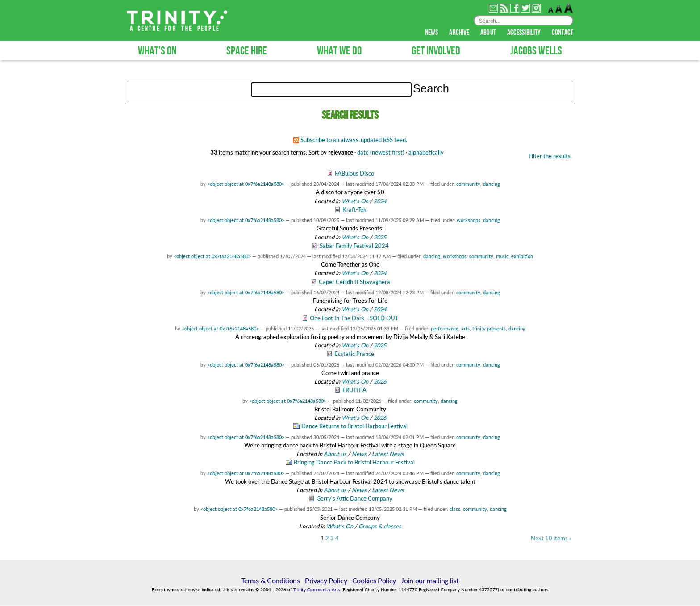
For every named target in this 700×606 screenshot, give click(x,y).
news (432, 33)
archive (460, 33)
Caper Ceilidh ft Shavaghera (354, 282)
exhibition (522, 257)
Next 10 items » (551, 539)
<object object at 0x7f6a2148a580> (246, 184)
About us (335, 454)
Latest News (388, 454)
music (502, 257)
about (489, 33)
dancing (492, 184)
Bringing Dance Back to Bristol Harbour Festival (354, 463)
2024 (380, 201)
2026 (380, 382)
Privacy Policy (326, 581)
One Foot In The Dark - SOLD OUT (354, 318)
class (455, 509)
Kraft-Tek (354, 210)
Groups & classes (380, 527)
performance (445, 329)
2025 (380, 238)
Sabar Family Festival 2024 (354, 246)
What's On (356, 201)
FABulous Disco (354, 174)
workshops (469, 220)
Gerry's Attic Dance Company (354, 499)
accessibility (525, 33)
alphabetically (426, 153)
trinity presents (489, 329)
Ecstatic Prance (354, 354)
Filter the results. (550, 156)
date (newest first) (381, 153)
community (468, 184)
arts (465, 329)
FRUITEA (354, 390)
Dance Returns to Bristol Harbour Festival (354, 426)
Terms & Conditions (270, 581)
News (359, 454)
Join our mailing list (430, 581)
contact (562, 33)
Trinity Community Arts (317, 590)
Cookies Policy (374, 581)
